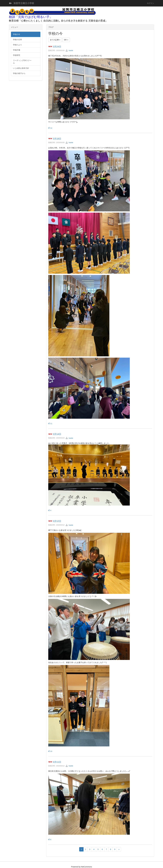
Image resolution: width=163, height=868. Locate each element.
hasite (69, 50)
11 (50, 424)
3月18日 (57, 139)
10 (50, 751)
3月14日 (57, 434)
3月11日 (57, 762)
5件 (66, 40)
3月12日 (57, 521)
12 (50, 128)
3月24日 (57, 47)
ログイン (151, 3)
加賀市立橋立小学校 (24, 3)
